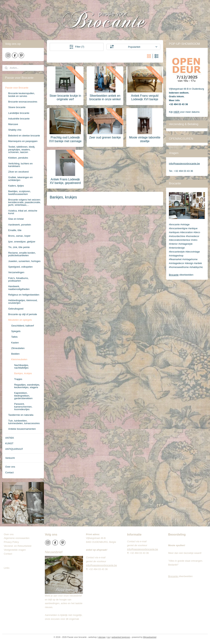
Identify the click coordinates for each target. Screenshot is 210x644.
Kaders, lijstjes (16, 186)
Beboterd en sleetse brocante (24, 136)
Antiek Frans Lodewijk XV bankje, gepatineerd (65, 181)
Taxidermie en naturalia (21, 415)
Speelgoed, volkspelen (20, 267)
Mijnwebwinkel (150, 637)
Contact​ (9, 554)
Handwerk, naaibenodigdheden (19, 288)
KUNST (9, 443)
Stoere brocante (17, 107)
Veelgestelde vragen (15, 550)
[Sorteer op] (133, 47)
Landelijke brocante (19, 113)
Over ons (10, 467)
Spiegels (16, 331)
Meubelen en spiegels (20, 320)
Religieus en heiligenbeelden (24, 295)
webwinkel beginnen (121, 637)
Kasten (15, 343)
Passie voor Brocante (17, 88)
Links (7, 568)
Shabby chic (15, 130)
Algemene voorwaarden (17, 538)
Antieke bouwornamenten (22, 429)
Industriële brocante (19, 119)
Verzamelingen (16, 272)
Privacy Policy (11, 542)
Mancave (13, 124)
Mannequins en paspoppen (23, 141)
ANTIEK (10, 438)
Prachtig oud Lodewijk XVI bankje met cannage (65, 139)
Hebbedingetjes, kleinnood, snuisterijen (23, 302)
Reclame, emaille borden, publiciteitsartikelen (22, 254)
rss (109, 637)
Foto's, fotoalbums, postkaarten (18, 279)
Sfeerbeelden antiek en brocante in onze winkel (105, 97)
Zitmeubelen (18, 348)
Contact (9, 472)
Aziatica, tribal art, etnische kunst (23, 212)
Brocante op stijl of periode (23, 314)
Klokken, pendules (18, 158)
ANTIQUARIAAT (14, 449)
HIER (177, 112)
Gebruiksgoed (16, 309)
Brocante (174, 275)
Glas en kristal (16, 219)
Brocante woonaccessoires (23, 102)
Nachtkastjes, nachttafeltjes (21, 366)
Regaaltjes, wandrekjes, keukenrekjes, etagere (27, 386)
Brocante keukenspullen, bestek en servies (21, 95)
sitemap (102, 637)
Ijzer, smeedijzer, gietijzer (22, 242)
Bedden (15, 354)
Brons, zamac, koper (19, 236)
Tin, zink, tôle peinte (19, 247)
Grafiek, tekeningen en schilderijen (20, 179)
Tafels (14, 337)
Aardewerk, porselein (20, 225)
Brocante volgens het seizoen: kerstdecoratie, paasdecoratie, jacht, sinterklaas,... (24, 202)
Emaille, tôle (15, 230)
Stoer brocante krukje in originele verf (65, 97)
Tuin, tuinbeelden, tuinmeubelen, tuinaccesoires (24, 422)
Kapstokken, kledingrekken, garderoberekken (23, 396)
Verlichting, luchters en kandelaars (20, 165)
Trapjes (18, 379)
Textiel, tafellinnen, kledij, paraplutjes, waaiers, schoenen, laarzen (22, 149)
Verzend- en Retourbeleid (17, 546)
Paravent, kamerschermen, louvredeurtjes (23, 407)
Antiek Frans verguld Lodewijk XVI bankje (145, 97)
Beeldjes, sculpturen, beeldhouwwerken (20, 193)
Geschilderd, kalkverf (23, 326)
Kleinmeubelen (19, 359)
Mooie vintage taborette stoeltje (145, 139)
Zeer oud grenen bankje (105, 137)
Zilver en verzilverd (18, 172)
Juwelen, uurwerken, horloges (24, 261)
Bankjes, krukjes (23, 373)
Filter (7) (77, 47)
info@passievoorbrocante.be (184, 164)
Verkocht (10, 458)
